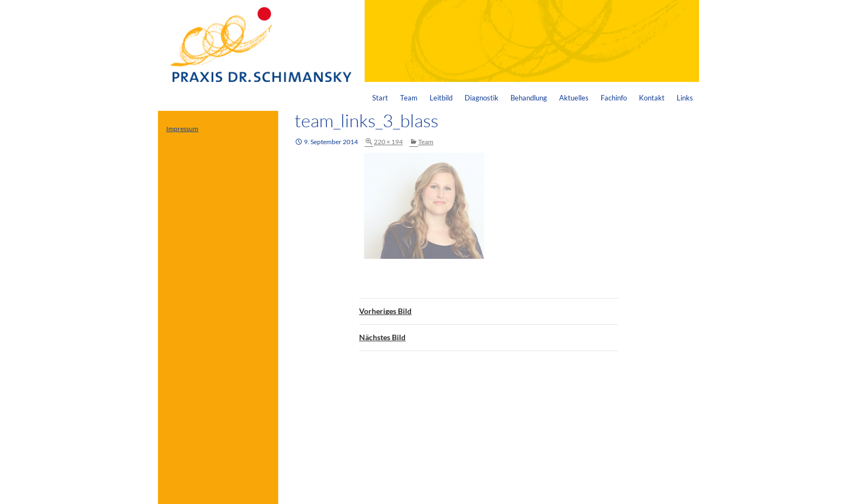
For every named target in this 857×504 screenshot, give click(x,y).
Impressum (182, 129)
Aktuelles (574, 98)
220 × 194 (388, 142)
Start (380, 98)
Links (685, 98)
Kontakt (652, 98)
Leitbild (441, 98)
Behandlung (529, 98)
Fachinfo (614, 98)
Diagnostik (482, 98)
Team (409, 98)
